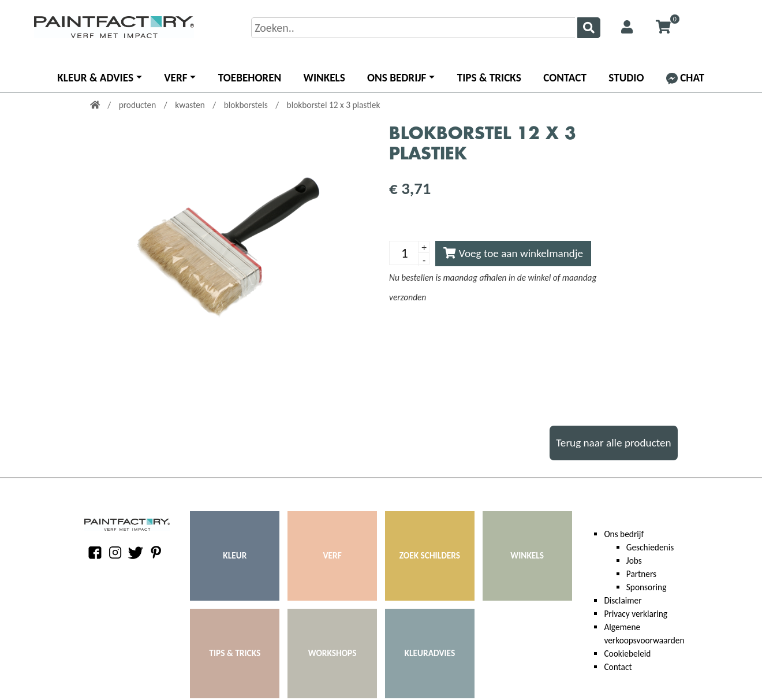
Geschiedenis (650, 547)
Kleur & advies (95, 78)
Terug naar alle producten (613, 443)
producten (139, 105)
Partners (641, 574)
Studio (626, 78)
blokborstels (247, 105)
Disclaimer (623, 600)
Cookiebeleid (627, 654)
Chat (685, 78)
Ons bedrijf (397, 78)
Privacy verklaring (636, 614)
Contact (565, 78)
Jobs (634, 561)
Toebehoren (250, 78)
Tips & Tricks (489, 78)
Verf (175, 78)
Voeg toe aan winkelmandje (513, 253)
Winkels (324, 78)
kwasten (191, 105)
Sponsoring (647, 587)
